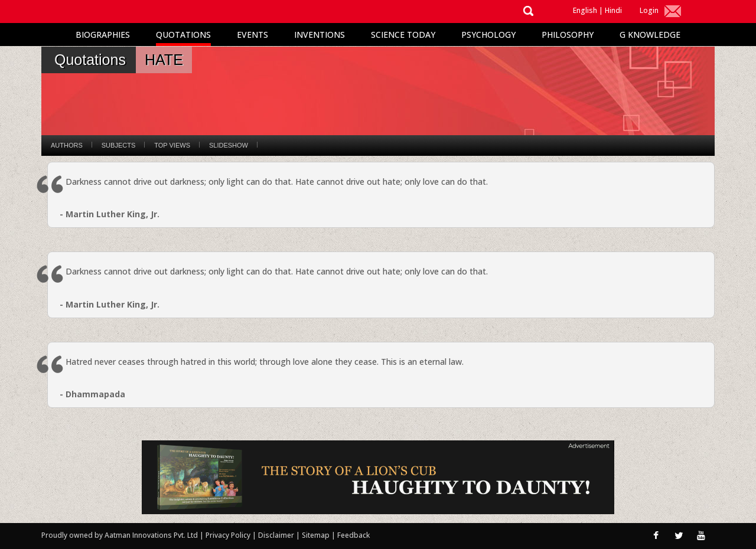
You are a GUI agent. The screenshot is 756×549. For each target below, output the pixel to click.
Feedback (353, 535)
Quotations (183, 35)
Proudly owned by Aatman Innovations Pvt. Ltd (120, 535)
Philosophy (568, 35)
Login (649, 10)
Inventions (320, 35)
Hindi (613, 10)
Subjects (118, 145)
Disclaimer (276, 535)
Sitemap (317, 535)
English (585, 10)
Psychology (488, 35)
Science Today (403, 35)
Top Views (172, 145)
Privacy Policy (229, 535)
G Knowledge (650, 35)
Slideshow (229, 145)
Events (252, 35)
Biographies (103, 35)
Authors (67, 145)
